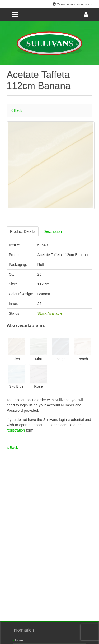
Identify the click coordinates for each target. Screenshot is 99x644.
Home (18, 640)
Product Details (23, 231)
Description (53, 231)
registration (16, 430)
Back (16, 110)
